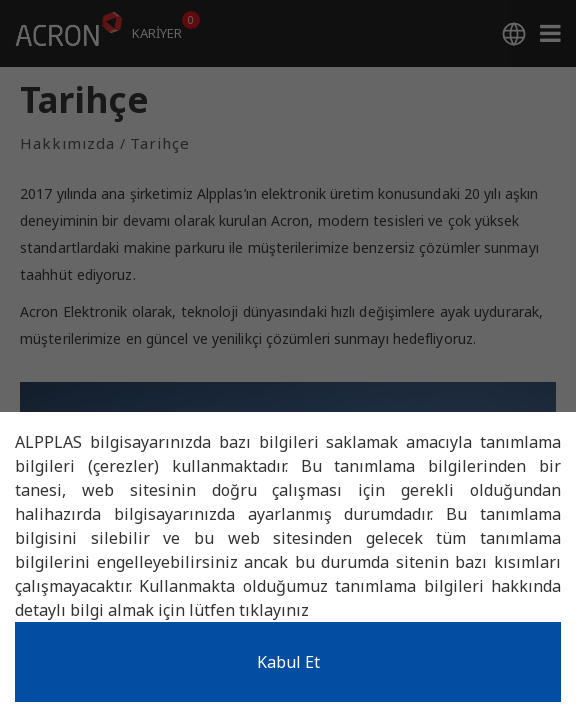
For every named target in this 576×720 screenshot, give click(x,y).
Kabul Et (288, 662)
